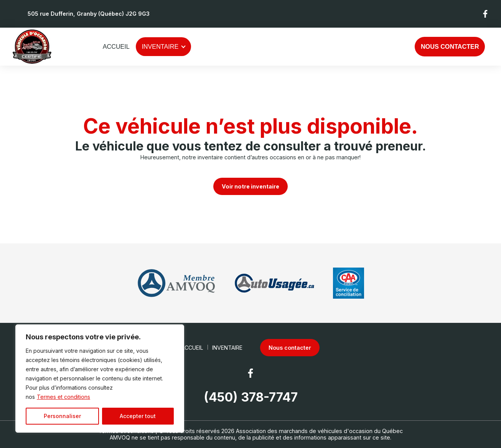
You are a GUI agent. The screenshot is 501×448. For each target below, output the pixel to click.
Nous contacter (450, 46)
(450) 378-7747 (251, 397)
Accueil (116, 46)
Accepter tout (138, 416)
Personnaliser (62, 416)
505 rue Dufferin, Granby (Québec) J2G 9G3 (89, 14)
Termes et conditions (63, 397)
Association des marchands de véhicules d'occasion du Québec (319, 431)
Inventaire (160, 46)
